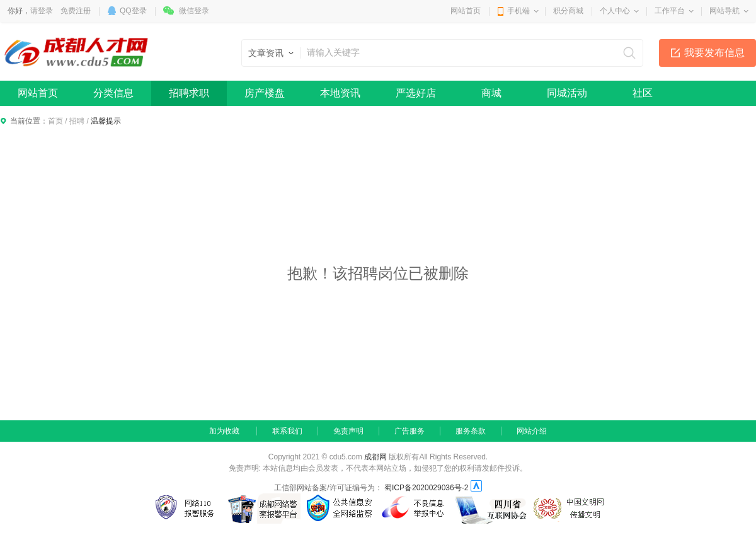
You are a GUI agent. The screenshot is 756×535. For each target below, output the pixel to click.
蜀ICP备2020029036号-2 (426, 488)
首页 (55, 121)
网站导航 (724, 11)
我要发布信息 (714, 53)
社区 (643, 93)
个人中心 (615, 11)
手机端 (518, 11)
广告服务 (409, 431)
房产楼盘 (265, 93)
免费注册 (76, 11)
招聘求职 (189, 93)
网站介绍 (532, 431)
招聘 (77, 121)
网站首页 (466, 11)
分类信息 (113, 93)
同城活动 (567, 93)
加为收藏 (224, 431)
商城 (491, 93)
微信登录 (194, 11)
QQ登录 (133, 11)
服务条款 (471, 431)
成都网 (375, 457)
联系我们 (287, 431)
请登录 (42, 11)
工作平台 (670, 11)
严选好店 (416, 93)
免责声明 (348, 431)
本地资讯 (340, 93)
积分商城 (568, 11)
